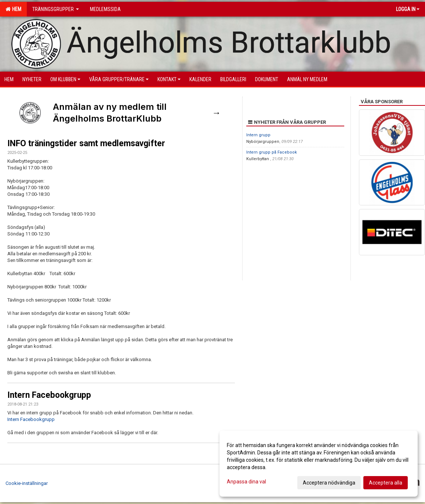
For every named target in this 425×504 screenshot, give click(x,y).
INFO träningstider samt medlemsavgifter (86, 143)
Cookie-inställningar (27, 483)
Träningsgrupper (56, 9)
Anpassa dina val (246, 482)
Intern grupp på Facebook (272, 152)
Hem (13, 9)
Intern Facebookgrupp (49, 395)
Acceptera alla (386, 483)
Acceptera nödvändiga (329, 483)
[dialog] (319, 464)
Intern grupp (258, 135)
